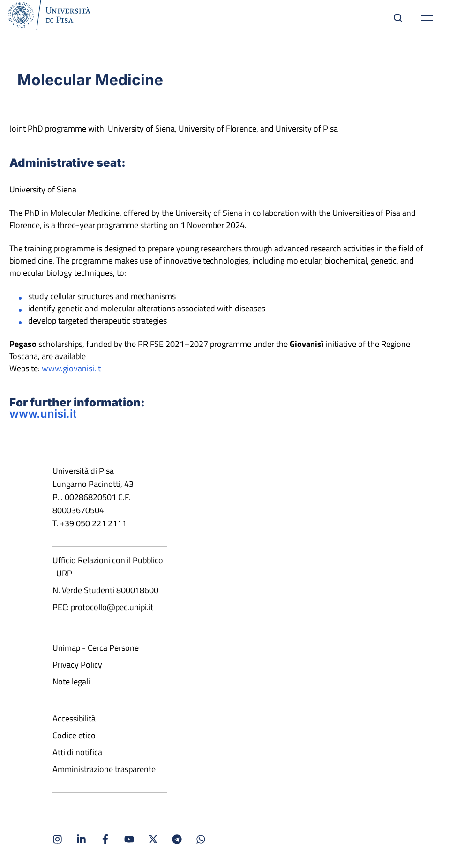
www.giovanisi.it (71, 368)
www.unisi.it (43, 414)
